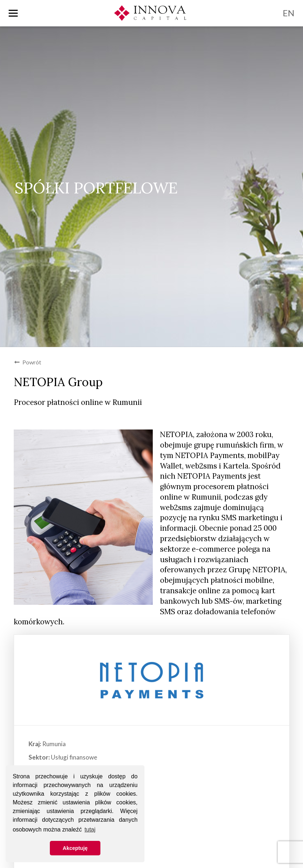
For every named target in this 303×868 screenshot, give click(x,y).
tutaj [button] (90, 829)
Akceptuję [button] (75, 848)
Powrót (28, 362)
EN (289, 13)
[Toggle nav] (13, 13)
